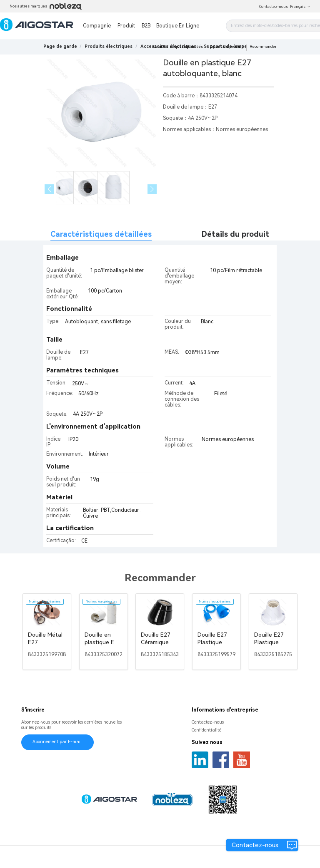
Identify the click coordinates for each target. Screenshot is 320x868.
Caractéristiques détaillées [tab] (101, 234)
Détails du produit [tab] (235, 234)
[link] (109, 46)
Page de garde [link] (60, 46)
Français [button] (300, 7)
